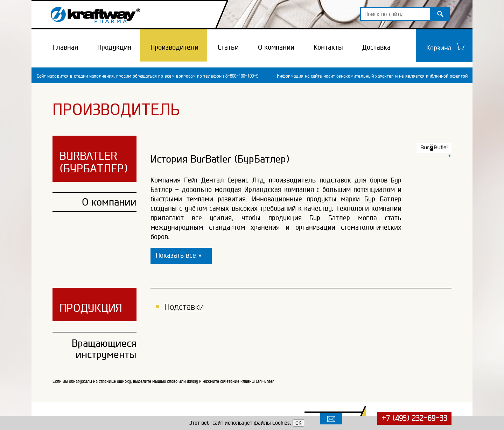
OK (298, 423)
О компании (276, 47)
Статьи (228, 47)
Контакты (328, 47)
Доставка (376, 47)
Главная (65, 47)
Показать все (179, 255)
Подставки (184, 307)
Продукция (114, 47)
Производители (174, 47)
